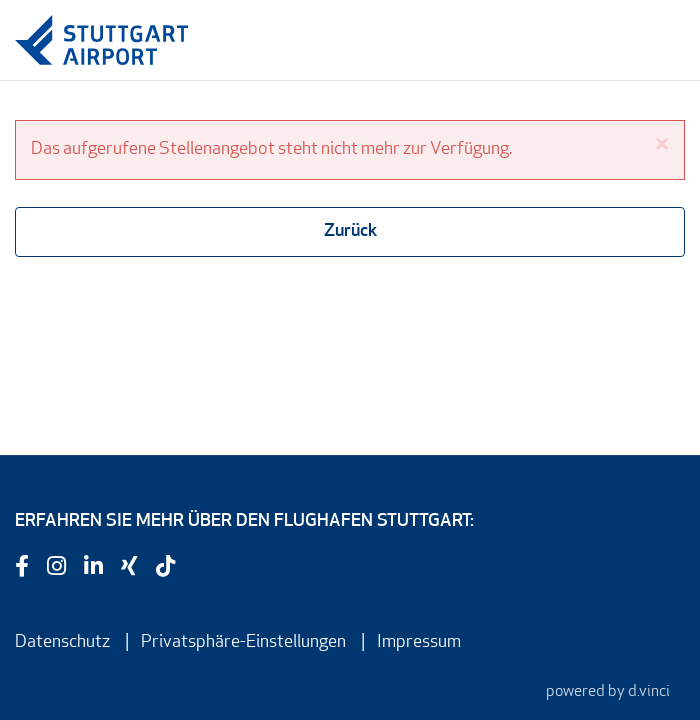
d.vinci (649, 692)
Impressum (419, 642)
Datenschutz (62, 642)
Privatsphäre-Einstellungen (243, 642)
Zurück (350, 231)
